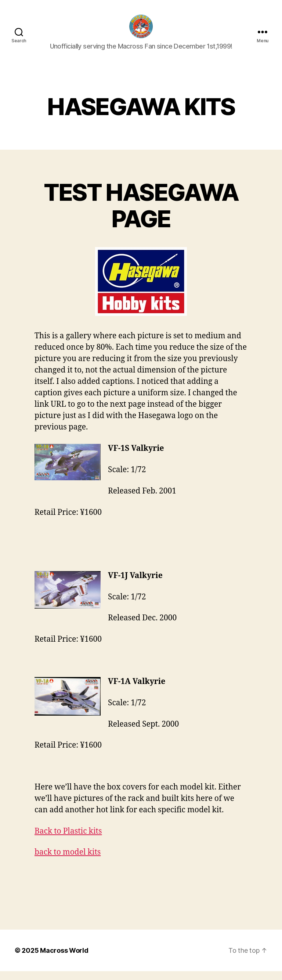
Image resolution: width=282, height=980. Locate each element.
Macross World (64, 959)
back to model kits (68, 861)
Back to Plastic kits (68, 840)
